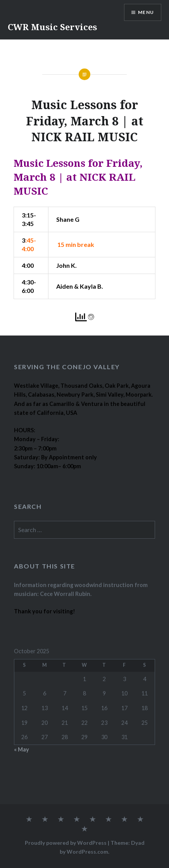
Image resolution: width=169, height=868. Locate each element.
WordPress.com (87, 852)
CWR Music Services (52, 27)
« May (22, 749)
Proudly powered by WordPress (66, 843)
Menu (146, 12)
